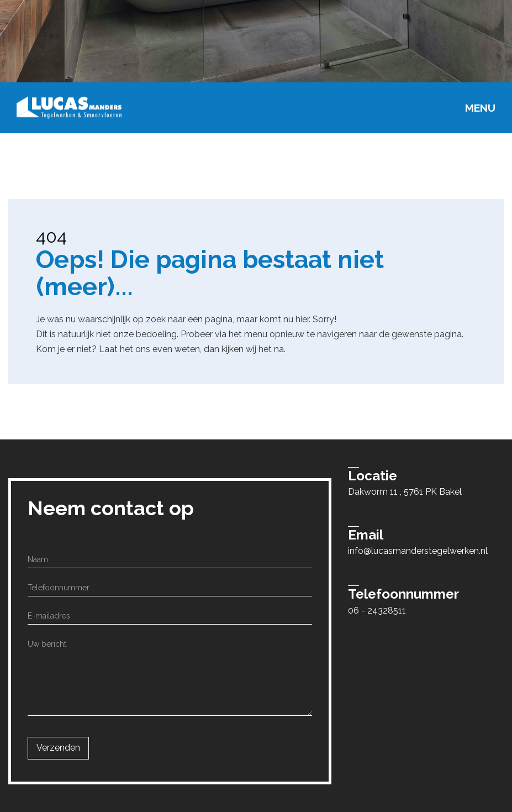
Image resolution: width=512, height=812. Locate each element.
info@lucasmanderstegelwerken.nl (418, 551)
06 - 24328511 (377, 611)
